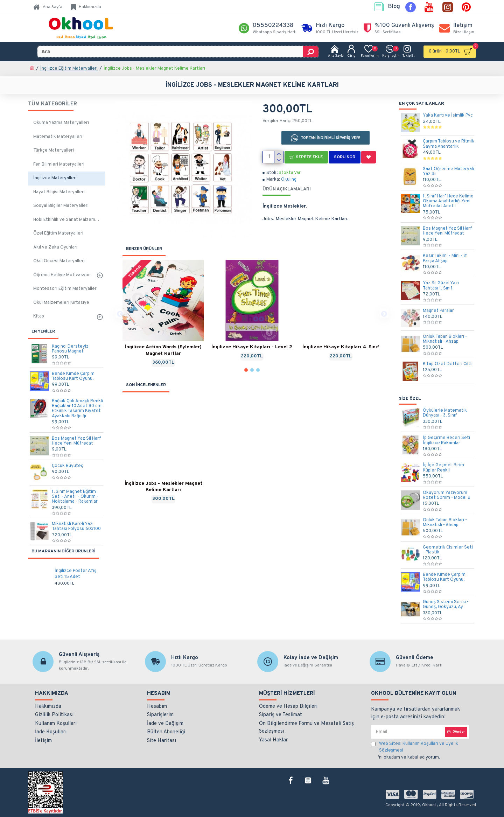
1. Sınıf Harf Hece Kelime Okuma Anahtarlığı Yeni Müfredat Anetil (448, 201)
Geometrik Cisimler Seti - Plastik (448, 550)
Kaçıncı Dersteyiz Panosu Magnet (70, 349)
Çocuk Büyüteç (68, 466)
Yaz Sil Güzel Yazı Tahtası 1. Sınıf (441, 286)
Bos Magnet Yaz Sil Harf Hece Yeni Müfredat (76, 441)
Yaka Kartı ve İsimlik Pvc (448, 116)
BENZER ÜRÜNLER (144, 249)
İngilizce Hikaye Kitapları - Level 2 (252, 347)
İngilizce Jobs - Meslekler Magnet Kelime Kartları (163, 487)
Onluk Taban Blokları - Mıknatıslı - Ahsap (445, 339)
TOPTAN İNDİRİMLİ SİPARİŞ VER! (331, 138)
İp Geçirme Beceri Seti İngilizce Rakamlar (446, 441)
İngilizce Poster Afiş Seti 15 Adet (75, 574)
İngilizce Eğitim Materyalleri (69, 69)
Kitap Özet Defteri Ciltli (448, 364)
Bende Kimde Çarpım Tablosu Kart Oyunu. (73, 376)
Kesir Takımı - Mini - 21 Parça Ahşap (445, 259)
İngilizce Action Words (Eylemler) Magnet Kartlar (163, 350)
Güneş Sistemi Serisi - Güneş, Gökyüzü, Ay (446, 605)
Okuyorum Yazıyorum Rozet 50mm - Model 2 (447, 495)
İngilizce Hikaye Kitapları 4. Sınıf (341, 347)
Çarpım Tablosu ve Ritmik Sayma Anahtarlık (449, 144)
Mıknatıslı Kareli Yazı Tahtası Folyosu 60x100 (76, 527)
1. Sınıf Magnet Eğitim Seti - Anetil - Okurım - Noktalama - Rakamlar (75, 497)
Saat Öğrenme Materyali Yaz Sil (448, 172)
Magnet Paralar (438, 311)
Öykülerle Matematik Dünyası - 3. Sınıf (445, 413)
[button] (120, 313)
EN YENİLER (43, 331)
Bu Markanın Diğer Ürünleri (64, 551)
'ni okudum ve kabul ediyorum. (420, 750)
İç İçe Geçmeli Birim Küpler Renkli (443, 468)
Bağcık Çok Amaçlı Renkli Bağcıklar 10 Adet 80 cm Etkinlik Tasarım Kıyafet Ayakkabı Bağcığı (77, 409)
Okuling (289, 180)
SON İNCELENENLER (146, 385)
